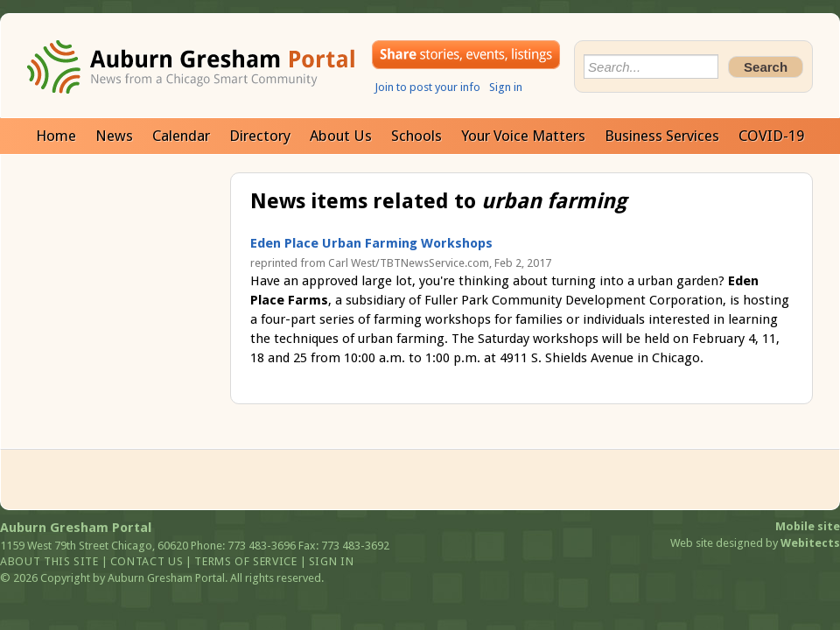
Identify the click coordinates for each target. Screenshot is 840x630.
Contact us (147, 561)
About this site (49, 561)
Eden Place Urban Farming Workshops (371, 243)
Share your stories (466, 55)
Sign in (506, 87)
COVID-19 (771, 136)
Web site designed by (755, 543)
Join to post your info (427, 87)
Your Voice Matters (523, 136)
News (114, 136)
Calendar (181, 136)
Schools (416, 136)
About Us (341, 136)
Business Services (662, 136)
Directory (260, 136)
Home (56, 136)
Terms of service (245, 561)
